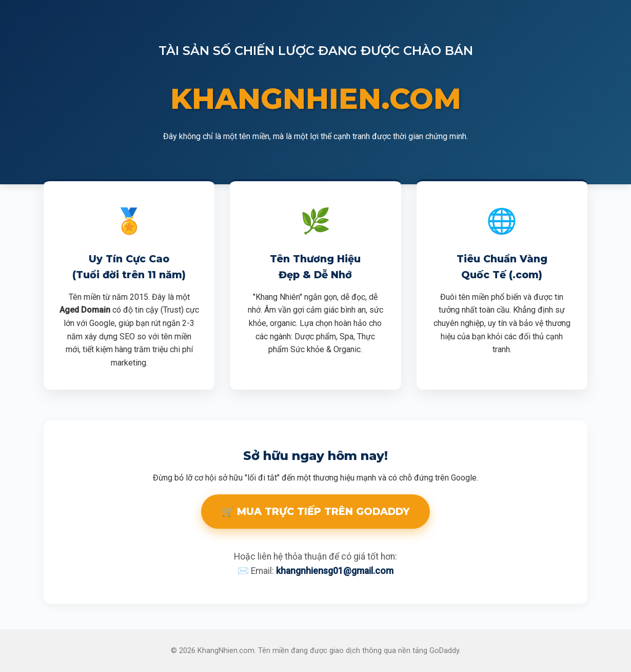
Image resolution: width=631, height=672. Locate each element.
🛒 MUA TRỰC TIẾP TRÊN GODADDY (316, 511)
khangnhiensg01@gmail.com (335, 571)
